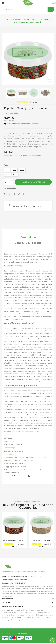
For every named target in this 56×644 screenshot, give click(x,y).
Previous (1, 59)
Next (55, 59)
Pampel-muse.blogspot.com (25, 476)
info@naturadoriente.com (17, 580)
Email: (4, 580)
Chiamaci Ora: (7, 583)
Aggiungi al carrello (34, 182)
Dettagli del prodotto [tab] (28, 243)
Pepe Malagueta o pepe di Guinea (14, 540)
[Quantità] (7, 182)
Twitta (19, 194)
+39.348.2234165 (20, 583)
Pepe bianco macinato (42, 540)
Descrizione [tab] (28, 237)
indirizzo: (5, 576)
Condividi (15, 194)
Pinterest (24, 194)
